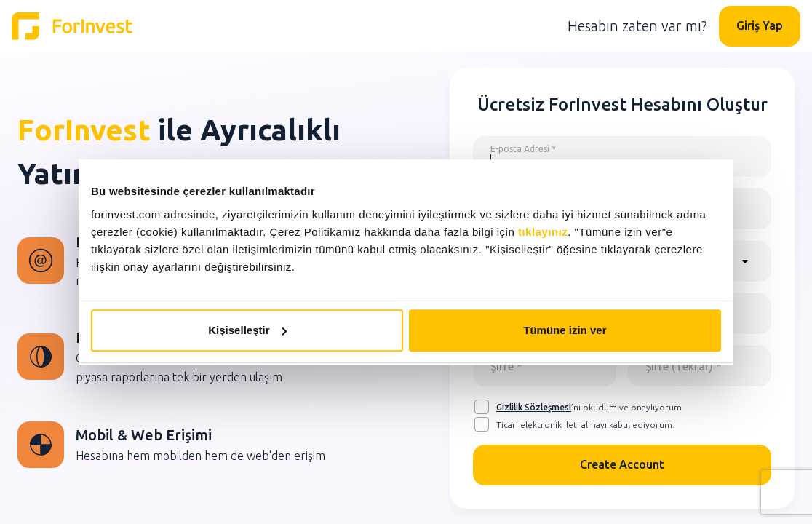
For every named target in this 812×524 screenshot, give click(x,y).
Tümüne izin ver (565, 330)
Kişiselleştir (247, 330)
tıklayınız (543, 232)
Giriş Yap (760, 25)
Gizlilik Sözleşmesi (534, 407)
